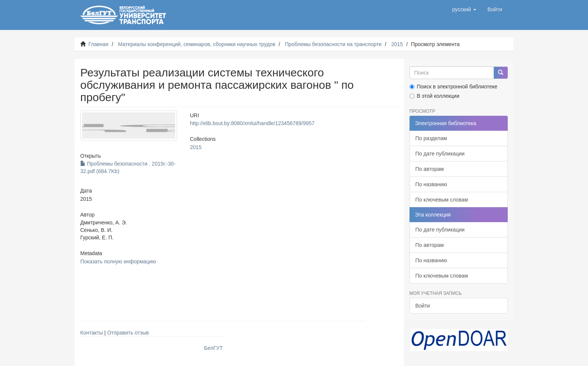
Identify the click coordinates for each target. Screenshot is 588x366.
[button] (464, 9)
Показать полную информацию (118, 261)
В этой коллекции (434, 96)
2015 (397, 44)
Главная (98, 44)
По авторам (430, 169)
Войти (423, 306)
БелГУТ (213, 348)
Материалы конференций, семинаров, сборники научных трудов (197, 44)
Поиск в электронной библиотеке (454, 87)
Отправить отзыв (128, 333)
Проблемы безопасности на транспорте (333, 44)
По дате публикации (440, 154)
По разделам (431, 138)
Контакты (91, 333)
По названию (431, 184)
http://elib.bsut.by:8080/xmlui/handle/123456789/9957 (252, 123)
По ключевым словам (442, 200)
